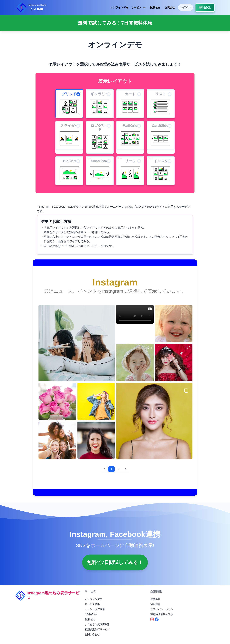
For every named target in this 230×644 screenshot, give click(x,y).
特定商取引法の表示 (162, 614)
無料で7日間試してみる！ (115, 562)
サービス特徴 (92, 604)
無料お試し (205, 7)
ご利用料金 (91, 614)
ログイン (186, 7)
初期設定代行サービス (97, 629)
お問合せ (170, 7)
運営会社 (155, 599)
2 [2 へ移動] (119, 469)
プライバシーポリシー (163, 609)
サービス (139, 8)
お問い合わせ (92, 634)
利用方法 (155, 7)
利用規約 (155, 604)
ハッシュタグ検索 (95, 609)
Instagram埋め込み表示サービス (47, 595)
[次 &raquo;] (126, 469)
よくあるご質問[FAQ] (97, 624)
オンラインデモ (119, 7)
